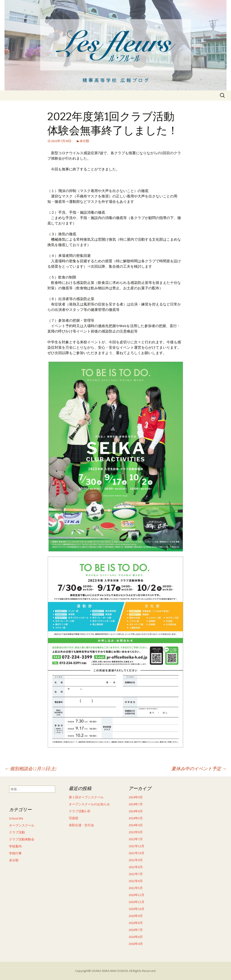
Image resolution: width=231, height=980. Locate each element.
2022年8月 (136, 832)
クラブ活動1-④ (80, 811)
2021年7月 (136, 874)
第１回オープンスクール (86, 797)
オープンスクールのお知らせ (89, 804)
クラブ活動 (17, 832)
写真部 (74, 818)
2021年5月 (136, 888)
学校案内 (15, 846)
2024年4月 (136, 825)
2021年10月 (136, 853)
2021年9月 (136, 860)
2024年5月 (136, 818)
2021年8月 (136, 867)
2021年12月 (136, 846)
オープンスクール (22, 825)
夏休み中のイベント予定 (199, 768)
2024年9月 (136, 797)
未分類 (84, 141)
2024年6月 (136, 811)
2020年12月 (136, 895)
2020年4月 (136, 944)
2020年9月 (136, 916)
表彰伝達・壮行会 (81, 825)
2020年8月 (136, 923)
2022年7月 (136, 839)
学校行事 (15, 853)
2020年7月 (136, 930)
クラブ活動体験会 (22, 839)
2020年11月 (136, 902)
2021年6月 (136, 881)
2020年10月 (136, 909)
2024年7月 (136, 804)
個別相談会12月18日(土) (30, 768)
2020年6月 (136, 937)
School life (16, 818)
